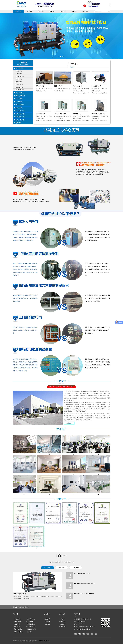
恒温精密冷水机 (19, 87)
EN (109, 4)
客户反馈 (74, 11)
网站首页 (18, 11)
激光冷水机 (19, 108)
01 (98, 494)
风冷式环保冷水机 (20, 90)
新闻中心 (52, 11)
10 (74, 454)
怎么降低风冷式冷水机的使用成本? (84, 584)
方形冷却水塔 (40, 86)
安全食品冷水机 (20, 114)
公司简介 (63, 619)
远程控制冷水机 (19, 84)
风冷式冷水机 (20, 68)
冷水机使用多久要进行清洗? (82, 573)
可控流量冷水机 (40, 114)
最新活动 (76, 568)
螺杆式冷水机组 (20, 96)
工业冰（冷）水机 (20, 76)
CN (109, 6)
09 (98, 454)
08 (25, 474)
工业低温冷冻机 (20, 111)
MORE (72, 67)
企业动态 (48, 568)
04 (25, 494)
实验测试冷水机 (20, 117)
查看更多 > (69, 423)
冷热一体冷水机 (20, 120)
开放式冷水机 (19, 74)
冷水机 (27, 607)
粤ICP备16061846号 (44, 641)
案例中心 (63, 11)
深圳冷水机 (21, 607)
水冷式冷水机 (20, 93)
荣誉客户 (63, 624)
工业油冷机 (19, 102)
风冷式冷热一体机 (78, 86)
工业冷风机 (19, 99)
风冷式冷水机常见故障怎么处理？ (84, 594)
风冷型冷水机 (19, 71)
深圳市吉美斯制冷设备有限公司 (61, 36)
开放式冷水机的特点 (20, 594)
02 (74, 494)
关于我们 (30, 11)
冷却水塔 (18, 123)
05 (98, 474)
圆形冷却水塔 (58, 86)
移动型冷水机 (19, 82)
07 (49, 474)
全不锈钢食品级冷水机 (98, 114)
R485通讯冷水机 (96, 86)
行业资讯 (61, 568)
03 (49, 494)
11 (49, 454)
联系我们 (86, 11)
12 (25, 454)
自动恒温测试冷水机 (60, 114)
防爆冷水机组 (20, 105)
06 (74, 474)
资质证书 (63, 627)
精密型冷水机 (77, 114)
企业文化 (63, 622)
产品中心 (41, 11)
